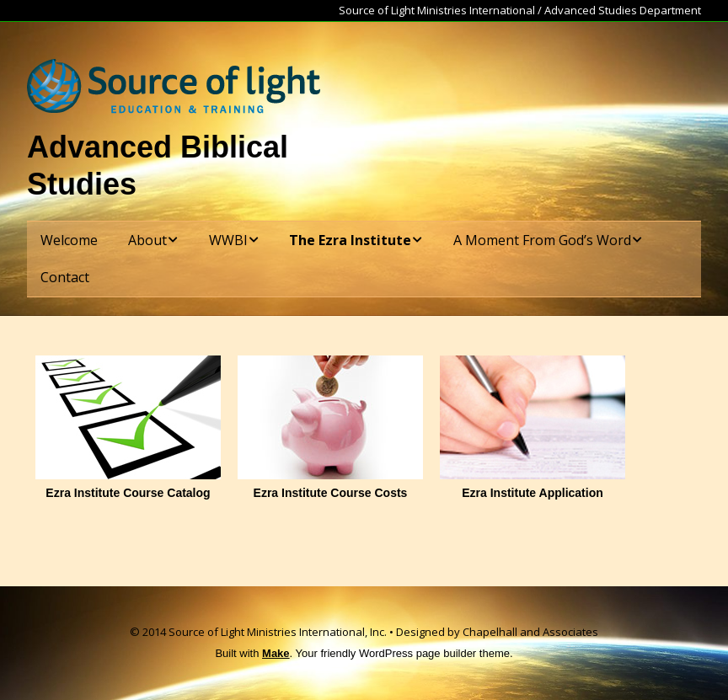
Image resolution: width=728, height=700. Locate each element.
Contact (65, 277)
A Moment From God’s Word (542, 240)
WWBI (228, 240)
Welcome (69, 240)
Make (276, 653)
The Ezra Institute (350, 240)
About (147, 240)
